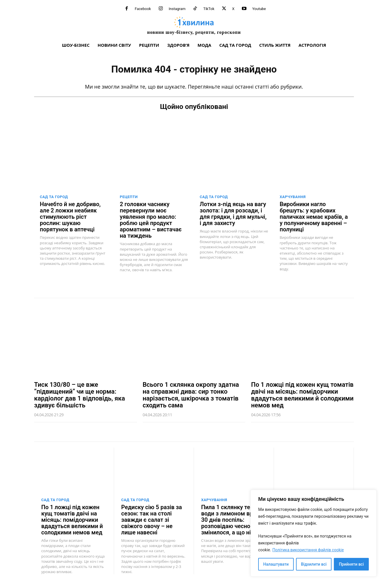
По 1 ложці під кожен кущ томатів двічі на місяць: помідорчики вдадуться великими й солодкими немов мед (302, 395)
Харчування (293, 197)
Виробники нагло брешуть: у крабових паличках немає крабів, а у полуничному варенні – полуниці (314, 217)
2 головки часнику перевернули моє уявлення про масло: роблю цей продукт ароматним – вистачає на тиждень (151, 220)
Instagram (177, 9)
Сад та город (54, 197)
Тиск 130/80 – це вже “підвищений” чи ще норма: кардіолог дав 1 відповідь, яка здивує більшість (80, 395)
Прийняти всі (351, 564)
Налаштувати (276, 564)
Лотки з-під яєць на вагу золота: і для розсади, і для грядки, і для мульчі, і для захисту (233, 214)
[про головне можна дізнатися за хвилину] (194, 25)
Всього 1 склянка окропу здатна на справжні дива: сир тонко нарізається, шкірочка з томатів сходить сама (191, 395)
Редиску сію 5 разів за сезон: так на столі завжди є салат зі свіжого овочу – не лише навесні (152, 520)
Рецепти (129, 197)
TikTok (209, 9)
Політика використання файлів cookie (308, 550)
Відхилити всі (314, 564)
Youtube (259, 9)
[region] (313, 533)
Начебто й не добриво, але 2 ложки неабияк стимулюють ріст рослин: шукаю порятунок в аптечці (70, 217)
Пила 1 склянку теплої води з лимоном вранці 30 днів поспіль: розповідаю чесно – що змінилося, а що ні (233, 520)
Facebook (143, 9)
